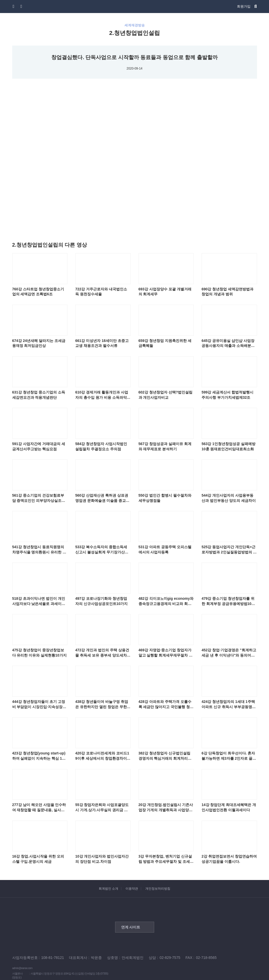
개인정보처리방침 (158, 889)
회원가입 (244, 6)
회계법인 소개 (108, 889)
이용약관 (132, 889)
